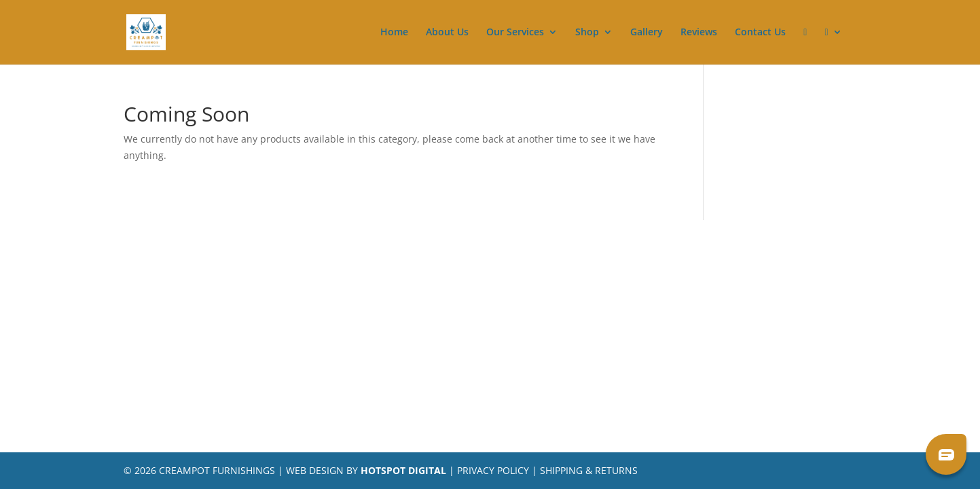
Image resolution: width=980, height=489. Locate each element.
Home (394, 33)
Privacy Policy (493, 470)
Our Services (515, 33)
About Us (447, 33)
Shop (587, 33)
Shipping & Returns (589, 470)
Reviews (699, 33)
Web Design (315, 470)
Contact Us (760, 33)
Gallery (647, 33)
